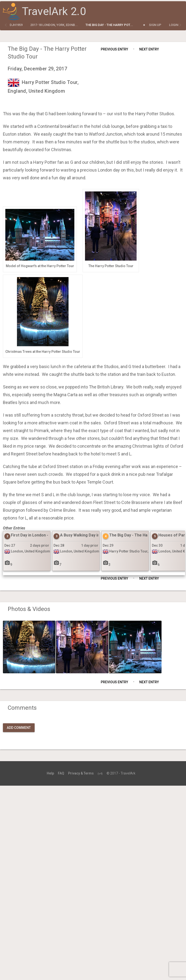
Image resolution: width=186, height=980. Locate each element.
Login (174, 25)
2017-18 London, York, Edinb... (54, 25)
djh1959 (16, 25)
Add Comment (19, 728)
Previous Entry (114, 49)
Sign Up (155, 25)
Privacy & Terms (81, 773)
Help (50, 773)
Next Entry (149, 49)
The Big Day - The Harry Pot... (109, 25)
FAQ (61, 773)
